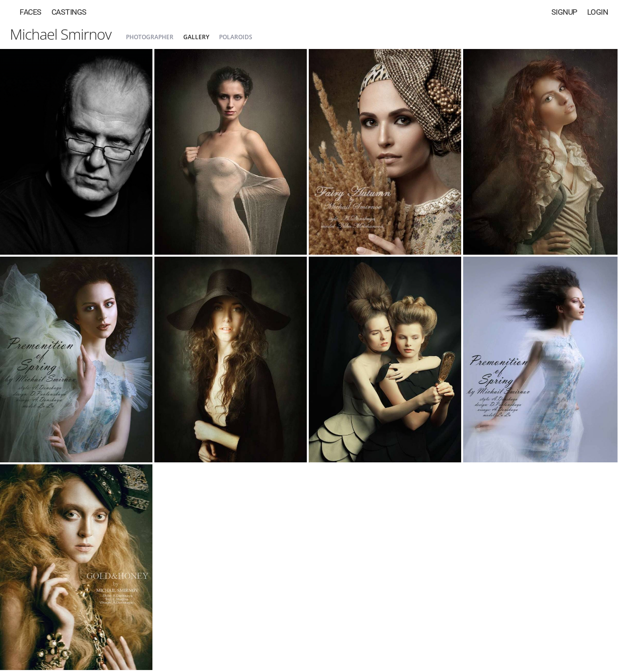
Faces (31, 12)
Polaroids (236, 37)
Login (598, 12)
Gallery (196, 37)
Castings (69, 12)
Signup (564, 12)
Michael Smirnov (61, 34)
